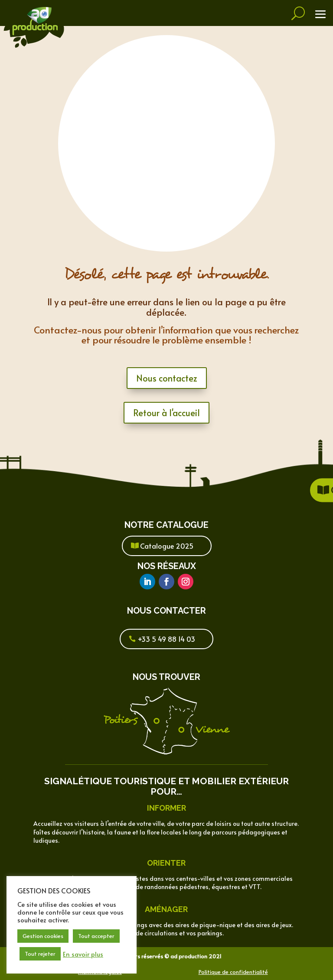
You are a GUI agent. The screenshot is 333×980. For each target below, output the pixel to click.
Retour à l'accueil (166, 413)
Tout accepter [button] (96, 936)
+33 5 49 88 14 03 (166, 639)
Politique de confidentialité (233, 972)
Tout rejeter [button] (40, 954)
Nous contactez (167, 378)
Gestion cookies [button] (43, 936)
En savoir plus (83, 954)
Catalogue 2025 (167, 546)
